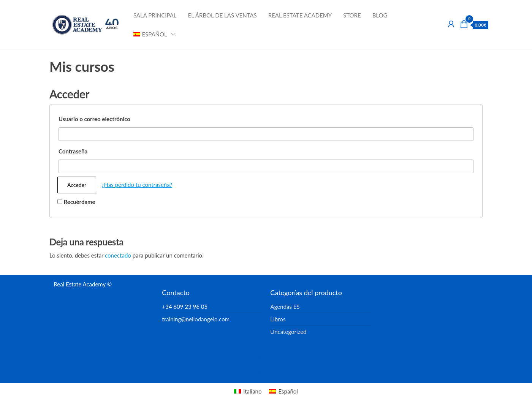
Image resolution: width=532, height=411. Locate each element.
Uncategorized (288, 332)
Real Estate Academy (300, 15)
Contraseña (73, 151)
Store (352, 15)
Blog (380, 15)
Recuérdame (76, 202)
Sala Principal (155, 15)
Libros (278, 319)
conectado (118, 255)
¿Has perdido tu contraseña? (137, 185)
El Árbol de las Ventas (222, 15)
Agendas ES (285, 307)
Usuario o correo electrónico (94, 119)
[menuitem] (152, 34)
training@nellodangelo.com (196, 319)
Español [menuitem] (288, 391)
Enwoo (260, 371)
